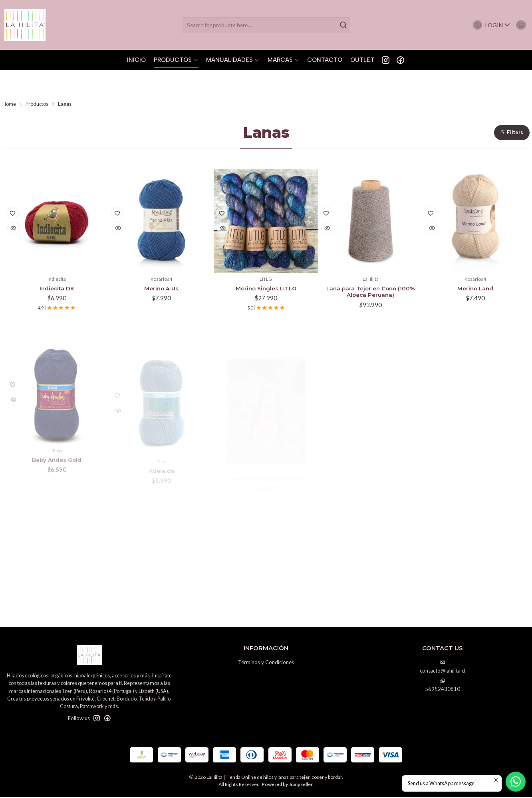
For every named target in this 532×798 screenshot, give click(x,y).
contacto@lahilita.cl (443, 668)
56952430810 (443, 686)
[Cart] (519, 25)
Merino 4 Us (161, 265)
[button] (511, 107)
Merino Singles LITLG (266, 265)
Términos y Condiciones (266, 663)
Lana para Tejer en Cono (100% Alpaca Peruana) (370, 269)
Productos (37, 78)
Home (9, 78)
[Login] (487, 25)
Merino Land (475, 265)
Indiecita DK (57, 265)
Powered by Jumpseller (287, 785)
